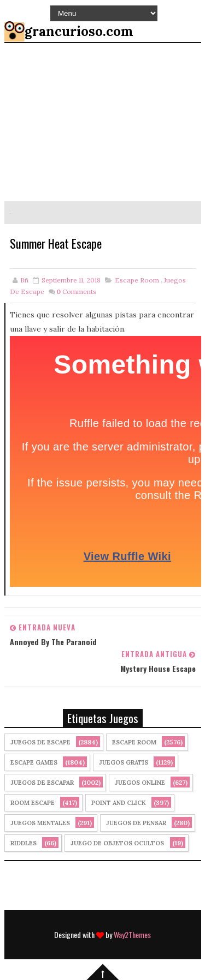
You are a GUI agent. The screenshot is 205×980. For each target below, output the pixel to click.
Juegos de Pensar (136, 823)
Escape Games (34, 762)
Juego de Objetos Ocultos (117, 843)
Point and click (119, 803)
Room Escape (33, 803)
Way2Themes (132, 934)
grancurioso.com (79, 31)
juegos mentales (40, 823)
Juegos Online (140, 783)
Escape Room (137, 280)
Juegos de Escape (40, 742)
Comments (76, 291)
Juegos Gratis (124, 762)
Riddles (24, 843)
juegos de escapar (42, 783)
